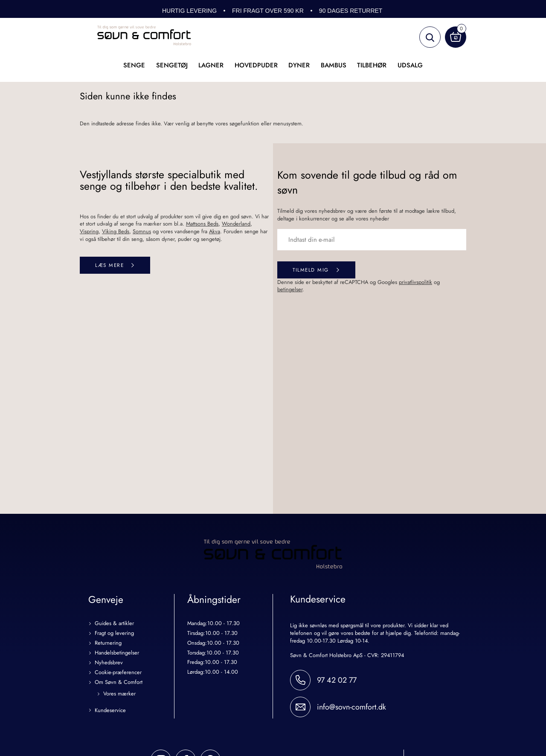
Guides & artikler (114, 624)
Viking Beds (116, 231)
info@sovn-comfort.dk (351, 707)
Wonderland (236, 224)
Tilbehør (372, 65)
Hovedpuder (256, 65)
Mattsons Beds (202, 224)
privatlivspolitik (415, 282)
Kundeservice (110, 711)
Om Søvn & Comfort (119, 682)
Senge (134, 65)
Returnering (108, 643)
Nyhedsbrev (109, 663)
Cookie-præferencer (118, 673)
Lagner (211, 65)
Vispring (89, 231)
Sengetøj (172, 65)
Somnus (142, 231)
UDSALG (410, 65)
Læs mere (109, 265)
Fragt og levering (114, 633)
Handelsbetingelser (117, 653)
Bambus (334, 65)
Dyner (299, 65)
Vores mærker (119, 694)
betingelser (290, 289)
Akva (215, 231)
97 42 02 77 (337, 680)
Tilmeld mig (311, 270)
